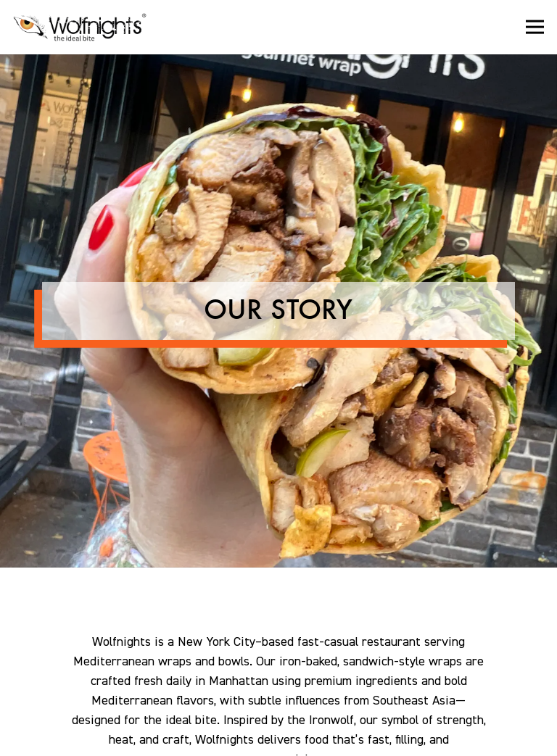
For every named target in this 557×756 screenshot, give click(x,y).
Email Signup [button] (278, 739)
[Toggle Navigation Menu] (535, 27)
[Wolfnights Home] (85, 27)
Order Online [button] (278, 704)
